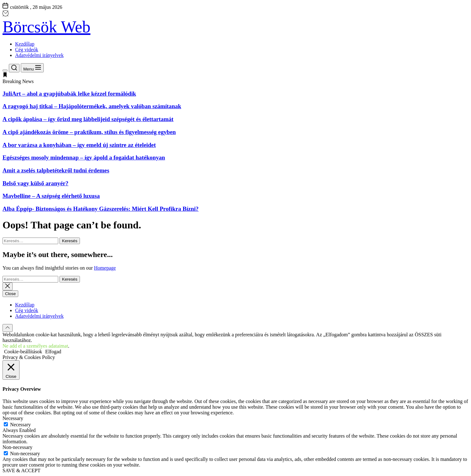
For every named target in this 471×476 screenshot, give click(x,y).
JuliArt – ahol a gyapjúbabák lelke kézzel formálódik (69, 94)
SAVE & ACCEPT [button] (22, 470)
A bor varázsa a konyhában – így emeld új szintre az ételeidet (79, 145)
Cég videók (27, 50)
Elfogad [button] (53, 352)
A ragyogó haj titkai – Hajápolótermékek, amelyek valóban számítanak (92, 106)
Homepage (105, 268)
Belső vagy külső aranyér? (35, 183)
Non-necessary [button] (17, 447)
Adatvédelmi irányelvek (39, 55)
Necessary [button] (13, 418)
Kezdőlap (25, 44)
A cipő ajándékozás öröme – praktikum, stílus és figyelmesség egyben (89, 132)
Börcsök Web (46, 27)
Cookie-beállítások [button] (23, 352)
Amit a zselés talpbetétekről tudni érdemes (56, 170)
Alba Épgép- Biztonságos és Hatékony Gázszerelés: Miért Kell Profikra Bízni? (101, 209)
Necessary (20, 425)
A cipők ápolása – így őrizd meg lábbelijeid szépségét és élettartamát (88, 119)
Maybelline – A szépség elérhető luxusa (51, 196)
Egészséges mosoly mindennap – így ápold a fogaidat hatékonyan (84, 157)
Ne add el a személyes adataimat (35, 346)
